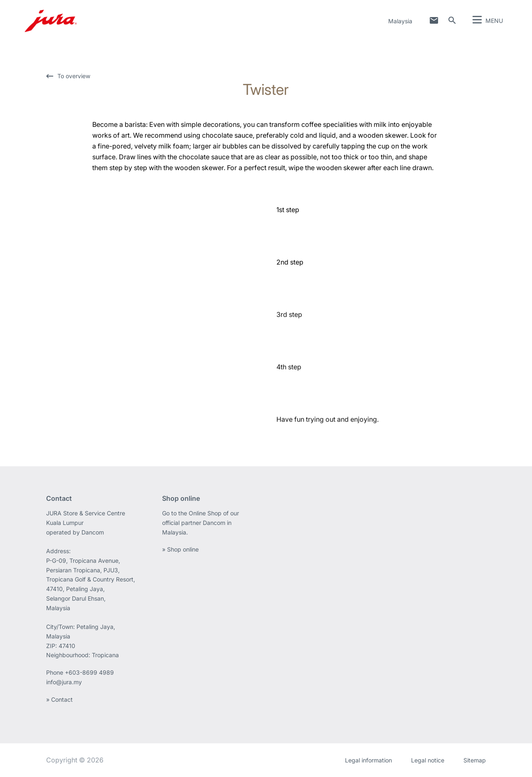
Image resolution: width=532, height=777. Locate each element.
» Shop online (180, 549)
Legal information (368, 760)
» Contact (59, 699)
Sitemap (475, 760)
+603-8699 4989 (89, 672)
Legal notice (428, 760)
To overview (74, 76)
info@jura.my (64, 682)
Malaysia (400, 21)
